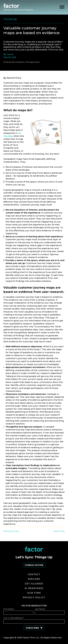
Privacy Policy (34, 598)
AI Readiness (34, 588)
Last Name (40, 609)
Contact (34, 574)
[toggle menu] (62, 7)
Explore (34, 579)
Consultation (34, 565)
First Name (9, 609)
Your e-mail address (14, 618)
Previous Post (11, 531)
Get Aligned (34, 584)
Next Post (59, 531)
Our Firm (34, 593)
